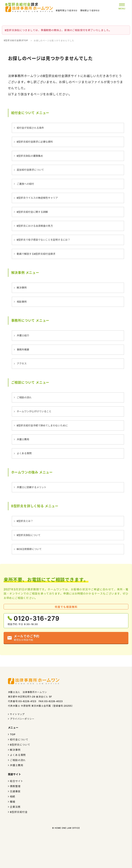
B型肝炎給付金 (19, 812)
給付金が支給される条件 (30, 128)
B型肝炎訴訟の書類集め (30, 156)
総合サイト (16, 781)
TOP (13, 734)
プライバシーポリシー (22, 719)
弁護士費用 (23, 439)
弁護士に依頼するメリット (32, 487)
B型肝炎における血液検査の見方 (35, 226)
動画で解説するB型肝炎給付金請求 (36, 254)
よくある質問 (24, 453)
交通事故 (15, 791)
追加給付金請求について (30, 170)
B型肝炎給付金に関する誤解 (32, 212)
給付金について (19, 739)
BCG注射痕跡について (29, 549)
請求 (22, 4)
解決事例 (22, 288)
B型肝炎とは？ (25, 521)
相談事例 (22, 302)
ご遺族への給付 (25, 184)
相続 (13, 796)
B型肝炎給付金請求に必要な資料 (35, 142)
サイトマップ (17, 714)
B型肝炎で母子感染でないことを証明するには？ (44, 240)
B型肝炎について (20, 745)
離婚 (13, 802)
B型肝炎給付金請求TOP (16, 40)
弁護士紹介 (23, 335)
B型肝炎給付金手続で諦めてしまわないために (42, 425)
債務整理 (15, 786)
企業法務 (15, 807)
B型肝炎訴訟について (29, 535)
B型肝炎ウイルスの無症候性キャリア (37, 198)
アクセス (22, 363)
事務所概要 (23, 350)
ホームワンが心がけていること (34, 411)
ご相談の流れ (24, 397)
